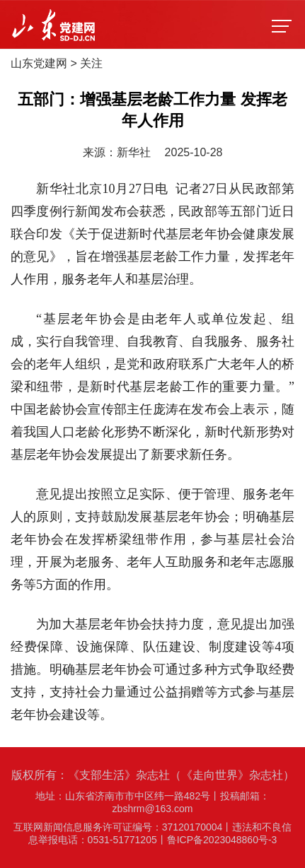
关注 (91, 63)
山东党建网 (39, 63)
